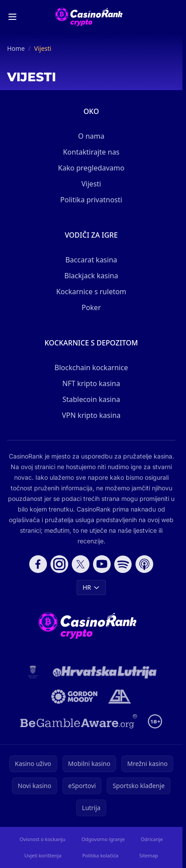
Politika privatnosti (91, 200)
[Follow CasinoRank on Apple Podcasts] (144, 564)
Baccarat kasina (91, 260)
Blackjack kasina (91, 276)
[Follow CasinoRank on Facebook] (38, 564)
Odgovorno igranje (103, 839)
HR (91, 587)
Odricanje (152, 839)
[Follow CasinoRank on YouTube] (102, 564)
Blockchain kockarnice (91, 368)
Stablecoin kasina (91, 399)
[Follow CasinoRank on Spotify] (123, 564)
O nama (91, 136)
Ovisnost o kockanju (43, 839)
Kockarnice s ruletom (91, 292)
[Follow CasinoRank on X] (81, 564)
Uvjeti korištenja (43, 855)
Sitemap (149, 855)
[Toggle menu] (12, 17)
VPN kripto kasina (91, 415)
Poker (91, 307)
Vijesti (91, 184)
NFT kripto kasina (91, 383)
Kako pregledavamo (91, 168)
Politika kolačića (101, 855)
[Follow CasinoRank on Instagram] (59, 564)
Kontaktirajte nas (91, 152)
